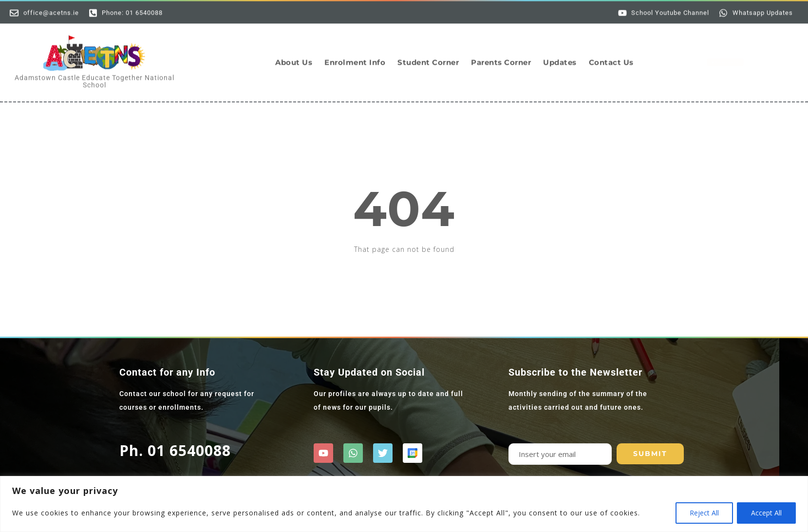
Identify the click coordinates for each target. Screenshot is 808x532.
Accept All (766, 513)
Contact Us (611, 56)
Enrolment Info (355, 56)
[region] (404, 504)
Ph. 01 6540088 (175, 450)
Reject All (704, 513)
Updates (560, 56)
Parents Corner (501, 56)
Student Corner (428, 56)
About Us (294, 56)
